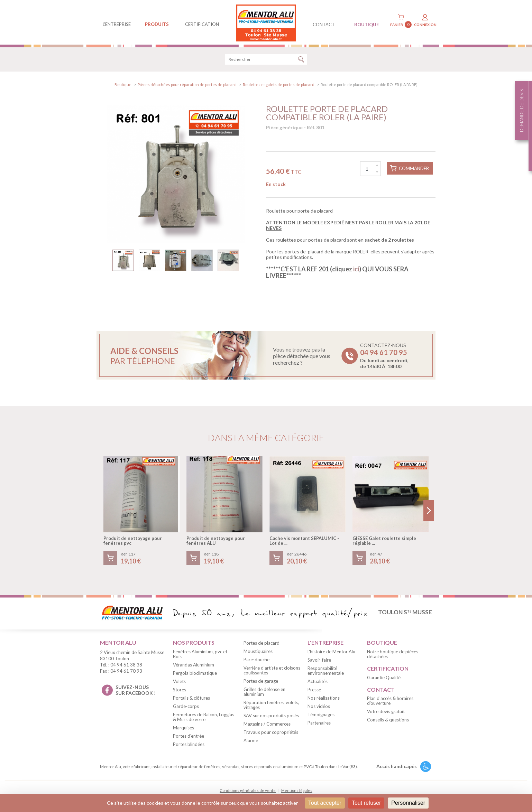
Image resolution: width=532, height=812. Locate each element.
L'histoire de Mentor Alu (331, 653)
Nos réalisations (324, 699)
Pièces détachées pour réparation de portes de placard (187, 86)
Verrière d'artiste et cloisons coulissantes (272, 671)
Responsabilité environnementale (326, 672)
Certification (202, 24)
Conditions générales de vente (248, 791)
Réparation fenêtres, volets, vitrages (271, 706)
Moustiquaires (258, 652)
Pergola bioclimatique (195, 674)
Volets (179, 682)
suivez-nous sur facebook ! (136, 691)
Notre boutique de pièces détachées (393, 655)
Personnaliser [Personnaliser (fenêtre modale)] (408, 803)
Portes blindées (189, 745)
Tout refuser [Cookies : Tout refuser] (366, 803)
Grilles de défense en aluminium (264, 693)
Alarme (251, 741)
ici (356, 270)
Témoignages (321, 716)
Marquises (184, 729)
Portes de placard (262, 644)
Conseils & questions (388, 721)
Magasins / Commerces (267, 725)
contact (324, 25)
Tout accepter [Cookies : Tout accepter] (325, 803)
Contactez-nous (384, 357)
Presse (314, 691)
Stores (180, 691)
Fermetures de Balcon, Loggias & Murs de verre (204, 718)
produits (157, 24)
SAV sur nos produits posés (271, 717)
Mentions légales (297, 791)
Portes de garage (261, 682)
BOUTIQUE (366, 25)
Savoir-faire (319, 661)
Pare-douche (256, 661)
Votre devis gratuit (386, 713)
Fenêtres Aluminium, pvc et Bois (200, 655)
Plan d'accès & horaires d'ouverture (390, 702)
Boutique (123, 86)
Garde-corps (186, 707)
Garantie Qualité (384, 679)
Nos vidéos (319, 707)
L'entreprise (117, 24)
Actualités (318, 682)
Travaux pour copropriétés (271, 733)
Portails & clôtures (191, 699)
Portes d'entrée (189, 737)
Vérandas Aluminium (194, 666)
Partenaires (319, 724)
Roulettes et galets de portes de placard (279, 86)
